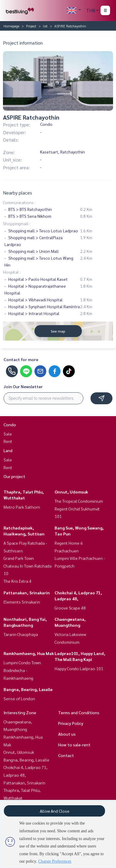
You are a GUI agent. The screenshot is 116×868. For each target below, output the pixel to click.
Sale (8, 434)
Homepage (11, 26)
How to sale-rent (74, 745)
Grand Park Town (19, 558)
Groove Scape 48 (70, 608)
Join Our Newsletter (23, 386)
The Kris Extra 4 (18, 581)
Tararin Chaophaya (21, 634)
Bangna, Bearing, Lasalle (28, 689)
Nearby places (18, 193)
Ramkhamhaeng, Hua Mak (29, 653)
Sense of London (19, 698)
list (45, 26)
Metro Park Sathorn (22, 507)
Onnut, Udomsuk (71, 492)
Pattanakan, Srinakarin (27, 593)
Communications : (19, 202)
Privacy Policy (71, 723)
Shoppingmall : (17, 223)
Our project (14, 476)
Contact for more (21, 359)
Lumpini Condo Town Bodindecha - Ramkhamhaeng (22, 670)
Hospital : (12, 272)
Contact (66, 755)
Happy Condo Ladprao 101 (79, 668)
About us (67, 734)
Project (31, 26)
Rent (8, 441)
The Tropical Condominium (79, 501)
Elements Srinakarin (22, 602)
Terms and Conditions (79, 712)
